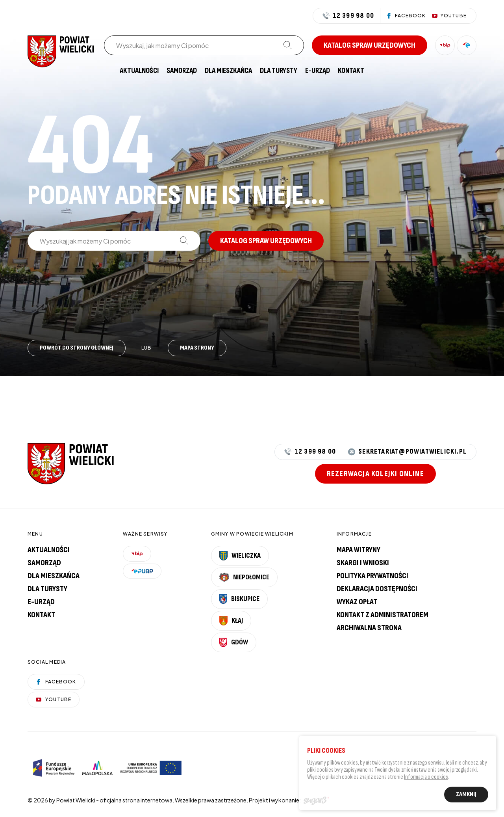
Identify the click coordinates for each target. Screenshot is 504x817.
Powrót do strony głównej (77, 348)
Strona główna (108, 71)
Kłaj (231, 621)
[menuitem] (108, 71)
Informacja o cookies (426, 779)
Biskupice (239, 599)
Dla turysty (279, 71)
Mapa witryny (359, 550)
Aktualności (139, 71)
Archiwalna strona (369, 628)
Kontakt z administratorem (383, 615)
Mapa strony (197, 348)
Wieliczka (240, 556)
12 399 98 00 (348, 16)
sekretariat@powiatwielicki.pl (407, 452)
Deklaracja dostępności (377, 589)
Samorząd (182, 71)
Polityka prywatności (372, 576)
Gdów (234, 642)
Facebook (56, 682)
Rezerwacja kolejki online (375, 474)
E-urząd (41, 602)
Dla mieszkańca (228, 71)
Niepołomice (245, 577)
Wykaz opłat (357, 602)
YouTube (54, 699)
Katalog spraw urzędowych (370, 45)
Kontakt (351, 71)
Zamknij (466, 796)
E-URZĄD (318, 71)
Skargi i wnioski (363, 563)
